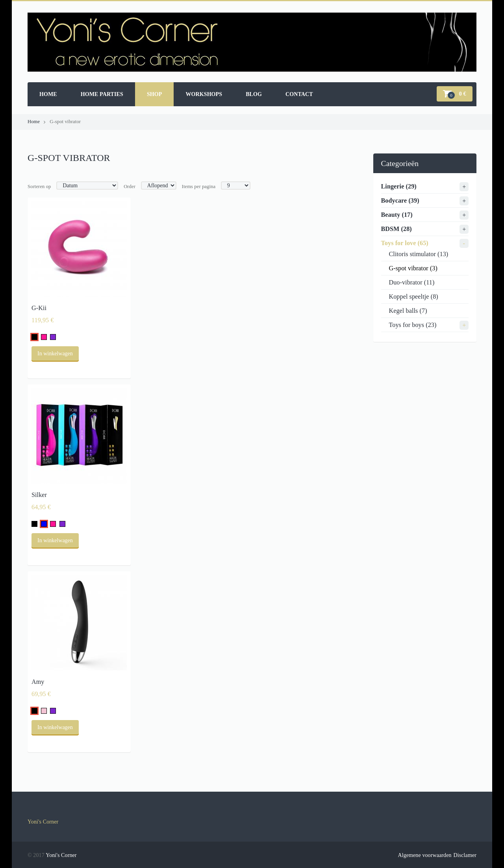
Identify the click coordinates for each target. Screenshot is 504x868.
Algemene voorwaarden (424, 855)
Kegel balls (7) (408, 311)
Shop (155, 94)
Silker (39, 495)
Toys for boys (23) (413, 325)
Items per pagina (199, 187)
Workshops (204, 94)
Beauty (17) (397, 215)
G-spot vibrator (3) (413, 268)
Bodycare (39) (400, 200)
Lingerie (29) (399, 186)
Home (48, 94)
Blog (254, 94)
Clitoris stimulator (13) (419, 254)
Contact (299, 94)
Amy (38, 682)
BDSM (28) (397, 229)
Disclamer (465, 855)
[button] (455, 94)
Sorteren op (39, 187)
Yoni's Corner (43, 822)
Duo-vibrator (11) (412, 282)
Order (130, 187)
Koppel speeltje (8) (414, 296)
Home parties (102, 94)
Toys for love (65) (405, 243)
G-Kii (39, 308)
